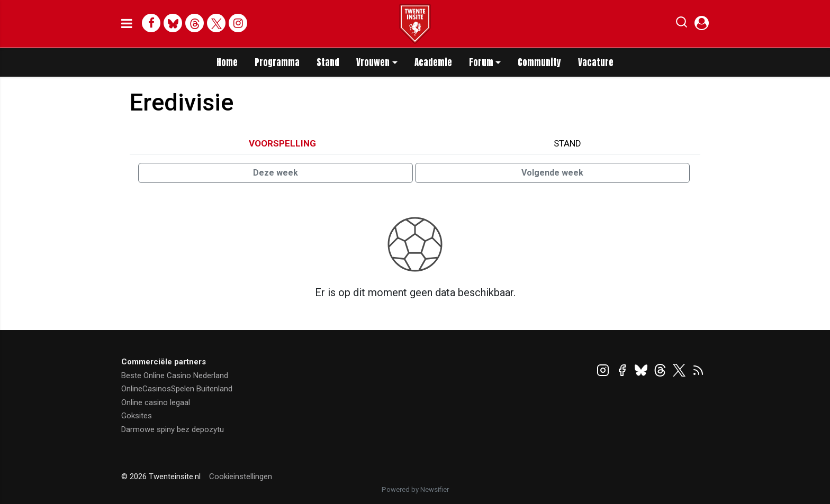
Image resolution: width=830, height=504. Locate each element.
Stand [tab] (567, 143)
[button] (682, 24)
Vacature (596, 62)
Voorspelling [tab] (282, 143)
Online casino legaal (156, 402)
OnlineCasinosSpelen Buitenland (177, 389)
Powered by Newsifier (415, 489)
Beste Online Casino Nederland (175, 375)
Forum (481, 62)
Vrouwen (373, 62)
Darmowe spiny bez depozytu (173, 429)
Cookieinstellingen (241, 476)
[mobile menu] (127, 24)
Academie (433, 62)
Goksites (137, 416)
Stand (328, 62)
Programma (277, 62)
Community (539, 62)
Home (227, 62)
